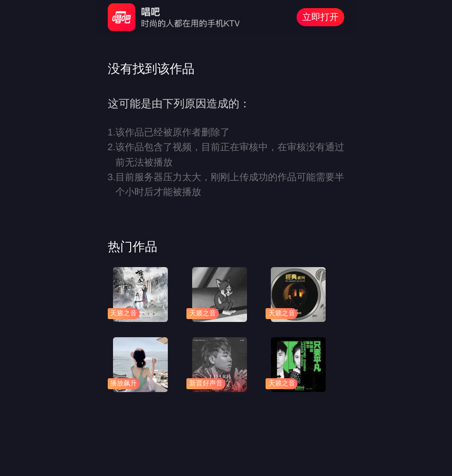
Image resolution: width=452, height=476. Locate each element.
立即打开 (320, 17)
